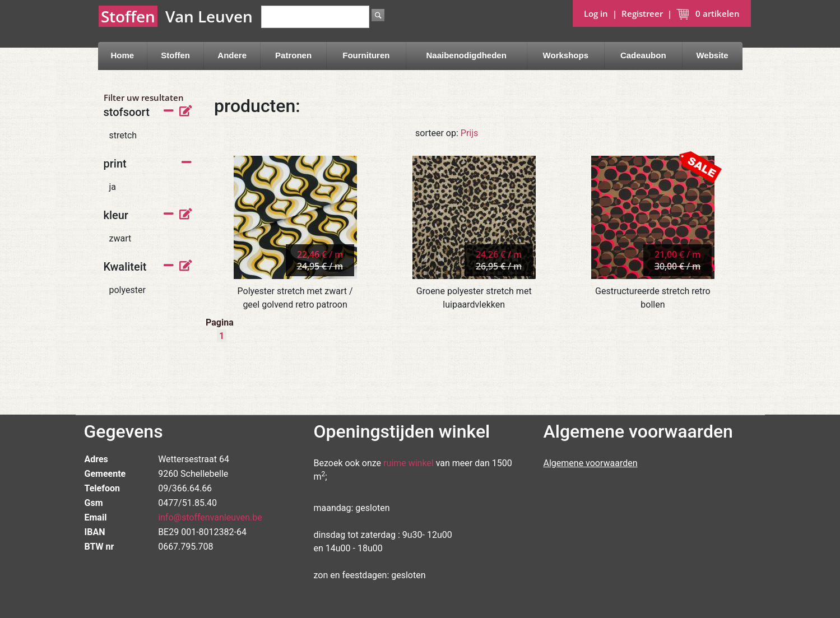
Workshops (566, 55)
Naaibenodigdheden (467, 55)
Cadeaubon (643, 55)
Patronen (293, 55)
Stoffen (175, 55)
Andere (232, 55)
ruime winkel (409, 463)
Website (712, 55)
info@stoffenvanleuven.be (210, 517)
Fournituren (366, 55)
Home (122, 55)
